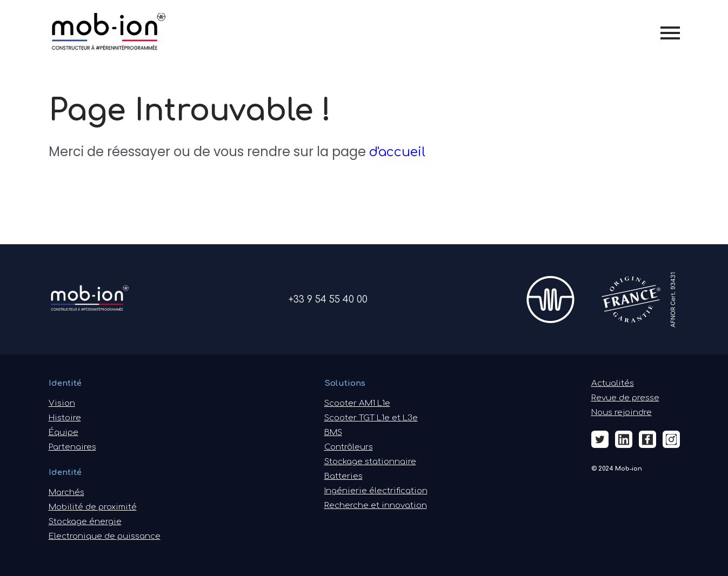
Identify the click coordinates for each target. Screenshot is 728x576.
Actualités (613, 383)
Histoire (65, 418)
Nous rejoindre (622, 413)
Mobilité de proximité (93, 507)
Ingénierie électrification (376, 491)
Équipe (64, 433)
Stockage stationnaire (370, 462)
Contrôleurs (349, 447)
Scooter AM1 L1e (357, 403)
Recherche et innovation (376, 505)
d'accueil (397, 152)
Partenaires (72, 447)
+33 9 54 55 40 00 (328, 300)
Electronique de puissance (105, 536)
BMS (333, 433)
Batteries (343, 476)
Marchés (66, 493)
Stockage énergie (85, 522)
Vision (62, 403)
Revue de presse (625, 398)
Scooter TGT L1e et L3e (371, 418)
